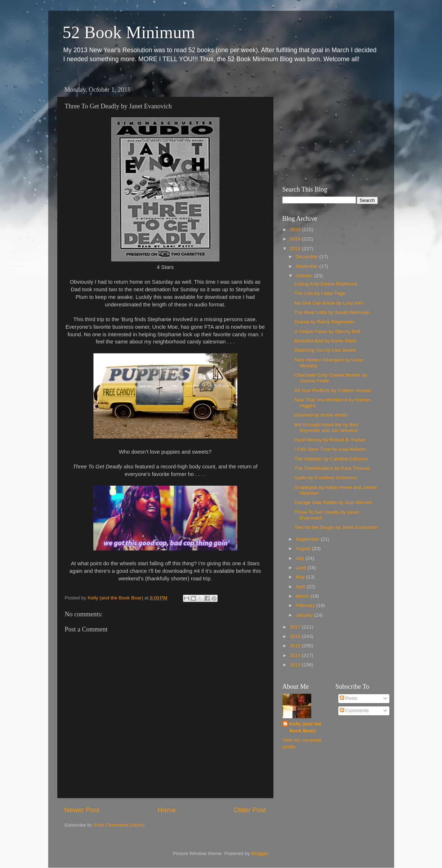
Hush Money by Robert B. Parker (330, 440)
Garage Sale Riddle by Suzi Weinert (333, 502)
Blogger (260, 853)
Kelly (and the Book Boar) (306, 727)
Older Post (250, 810)
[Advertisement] (327, 128)
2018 (296, 249)
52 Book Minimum (129, 32)
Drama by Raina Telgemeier (324, 322)
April (301, 587)
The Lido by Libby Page (320, 293)
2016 (296, 636)
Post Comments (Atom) (119, 825)
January (305, 615)
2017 (296, 627)
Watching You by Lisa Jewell (325, 350)
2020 (296, 230)
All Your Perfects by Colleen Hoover (333, 390)
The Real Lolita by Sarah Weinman (332, 312)
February (306, 605)
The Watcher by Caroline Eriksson (331, 459)
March (303, 596)
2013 (296, 665)
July (301, 558)
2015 (296, 646)
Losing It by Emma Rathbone (326, 284)
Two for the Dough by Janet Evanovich (336, 527)
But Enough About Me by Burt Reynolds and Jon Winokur (326, 428)
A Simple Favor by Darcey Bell (327, 331)
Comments (354, 710)
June (302, 568)
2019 (296, 239)
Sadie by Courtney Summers (325, 478)
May (301, 577)
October (305, 276)
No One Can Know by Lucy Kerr (329, 303)
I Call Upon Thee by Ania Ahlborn (330, 449)
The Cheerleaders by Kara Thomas (332, 468)
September (308, 539)
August (304, 548)
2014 (296, 655)
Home (167, 810)
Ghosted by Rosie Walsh (321, 415)
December (308, 257)
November (308, 266)
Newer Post (82, 810)
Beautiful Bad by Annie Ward (325, 341)
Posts (349, 698)
